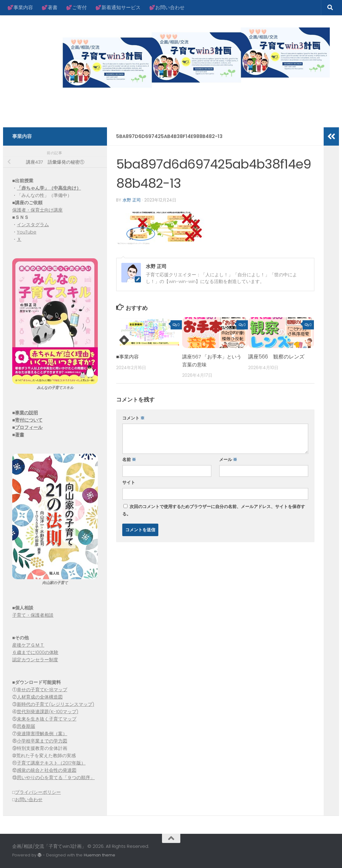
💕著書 (50, 7)
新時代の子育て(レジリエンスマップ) (55, 704)
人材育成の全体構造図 (40, 697)
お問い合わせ (29, 799)
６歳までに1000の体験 (35, 652)
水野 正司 (132, 200)
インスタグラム (33, 225)
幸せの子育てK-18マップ (42, 690)
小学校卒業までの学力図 (42, 741)
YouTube (27, 232)
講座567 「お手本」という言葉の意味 (211, 360)
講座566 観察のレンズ (276, 356)
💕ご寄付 (76, 7)
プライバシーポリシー (38, 792)
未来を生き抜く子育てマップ (47, 719)
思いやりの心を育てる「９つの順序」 (56, 777)
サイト (129, 482)
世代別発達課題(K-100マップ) (48, 712)
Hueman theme (99, 855)
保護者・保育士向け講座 (37, 210)
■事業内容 (128, 356)
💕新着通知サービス (118, 7)
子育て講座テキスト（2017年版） (51, 763)
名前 (129, 459)
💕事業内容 (20, 7)
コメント (133, 418)
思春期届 (26, 726)
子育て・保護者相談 (33, 615)
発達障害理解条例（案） (42, 734)
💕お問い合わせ (167, 7)
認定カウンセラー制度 (35, 660)
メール (228, 459)
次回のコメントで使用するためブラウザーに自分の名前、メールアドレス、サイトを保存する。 (214, 510)
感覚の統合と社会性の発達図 (47, 770)
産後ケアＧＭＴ (28, 645)
